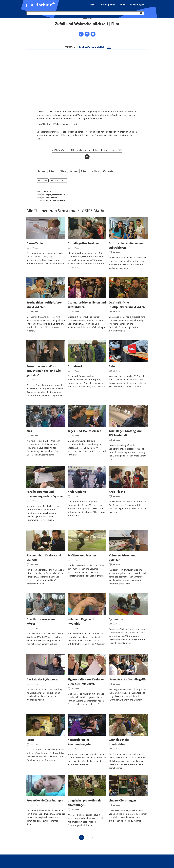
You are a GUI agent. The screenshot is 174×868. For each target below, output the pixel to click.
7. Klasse (63, 177)
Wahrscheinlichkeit (58, 187)
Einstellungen (146, 13)
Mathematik (108, 177)
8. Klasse (74, 177)
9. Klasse (84, 177)
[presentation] (46, 234)
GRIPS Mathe (70, 53)
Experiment (43, 187)
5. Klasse (41, 177)
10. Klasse (95, 177)
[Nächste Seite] (93, 843)
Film (109, 53)
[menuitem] (93, 5)
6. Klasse (52, 177)
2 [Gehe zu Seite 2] (87, 843)
